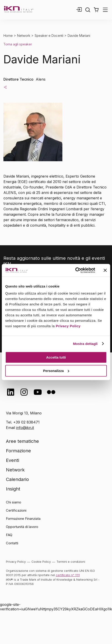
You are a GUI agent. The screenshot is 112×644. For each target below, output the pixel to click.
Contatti (12, 543)
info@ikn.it (25, 428)
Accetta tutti (56, 357)
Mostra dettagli (85, 344)
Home (8, 36)
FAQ (9, 535)
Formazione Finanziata (23, 519)
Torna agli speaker (18, 44)
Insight (13, 489)
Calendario (17, 479)
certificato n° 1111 (68, 575)
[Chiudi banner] (105, 270)
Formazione (18, 451)
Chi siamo (14, 502)
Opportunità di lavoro (22, 527)
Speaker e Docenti (49, 36)
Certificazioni (16, 510)
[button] (96, 10)
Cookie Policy (41, 562)
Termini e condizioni (71, 562)
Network (24, 36)
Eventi (13, 460)
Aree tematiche (22, 441)
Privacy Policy (68, 326)
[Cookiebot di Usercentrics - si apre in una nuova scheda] (75, 270)
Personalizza (56, 371)
